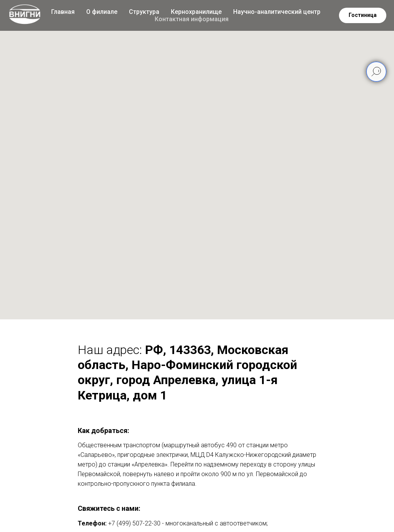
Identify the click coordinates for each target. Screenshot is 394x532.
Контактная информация (192, 19)
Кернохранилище (196, 12)
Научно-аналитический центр (277, 12)
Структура (144, 12)
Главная (63, 12)
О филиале (102, 12)
